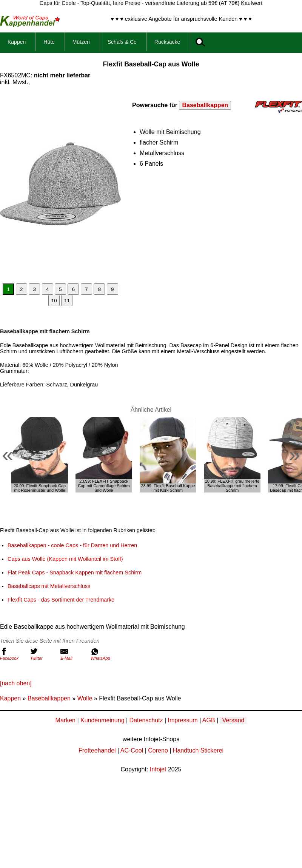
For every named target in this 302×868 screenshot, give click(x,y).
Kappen (17, 42)
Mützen (81, 42)
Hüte (49, 42)
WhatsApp (104, 654)
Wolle (85, 698)
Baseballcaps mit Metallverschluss (49, 586)
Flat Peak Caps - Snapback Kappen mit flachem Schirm (75, 573)
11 (67, 301)
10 (54, 301)
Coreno (158, 750)
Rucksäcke (167, 42)
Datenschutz (146, 720)
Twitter (43, 654)
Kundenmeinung (102, 720)
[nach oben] (16, 683)
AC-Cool (132, 750)
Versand (233, 720)
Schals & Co (122, 42)
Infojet (158, 769)
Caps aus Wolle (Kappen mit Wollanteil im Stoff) (65, 559)
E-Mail (74, 654)
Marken (65, 720)
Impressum (183, 720)
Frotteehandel (97, 750)
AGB (209, 720)
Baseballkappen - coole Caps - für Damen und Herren (72, 545)
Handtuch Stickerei (198, 750)
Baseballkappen (205, 105)
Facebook (13, 654)
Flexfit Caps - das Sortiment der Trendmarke (61, 600)
